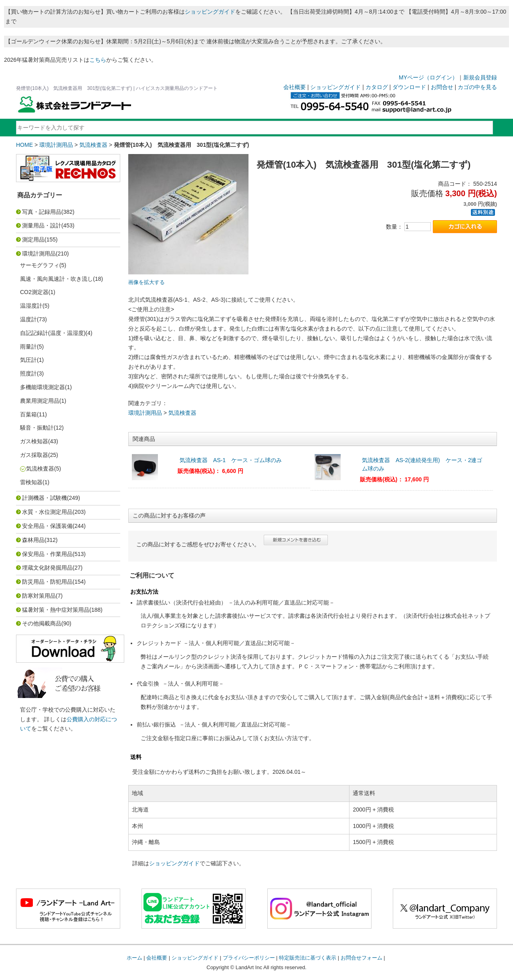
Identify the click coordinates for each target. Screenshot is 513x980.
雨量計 (28, 347)
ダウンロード (409, 87)
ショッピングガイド (210, 12)
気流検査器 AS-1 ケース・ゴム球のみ (231, 460)
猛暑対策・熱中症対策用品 (56, 610)
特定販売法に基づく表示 (308, 958)
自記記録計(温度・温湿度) (53, 333)
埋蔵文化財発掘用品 (47, 568)
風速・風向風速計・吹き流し (57, 279)
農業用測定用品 (40, 401)
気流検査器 (93, 145)
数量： (394, 227)
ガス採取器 (34, 455)
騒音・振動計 (37, 428)
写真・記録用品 (42, 212)
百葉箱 (28, 414)
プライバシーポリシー (249, 958)
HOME (24, 145)
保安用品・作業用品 (47, 554)
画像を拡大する (146, 282)
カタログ (377, 87)
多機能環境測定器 (42, 387)
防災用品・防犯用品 (47, 582)
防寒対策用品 (39, 596)
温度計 (28, 319)
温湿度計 (31, 306)
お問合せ (442, 87)
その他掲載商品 (42, 623)
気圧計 (28, 360)
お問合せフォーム (362, 958)
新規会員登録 (480, 77)
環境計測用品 (56, 145)
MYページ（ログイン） (428, 77)
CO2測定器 (34, 292)
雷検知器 (31, 482)
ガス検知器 (34, 441)
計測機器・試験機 (44, 498)
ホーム (134, 958)
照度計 (28, 373)
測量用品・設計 (42, 225)
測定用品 (33, 239)
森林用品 (33, 540)
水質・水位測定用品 (47, 512)
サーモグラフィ (40, 265)
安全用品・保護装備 (47, 526)
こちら (98, 60)
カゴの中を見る (477, 87)
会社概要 (295, 87)
